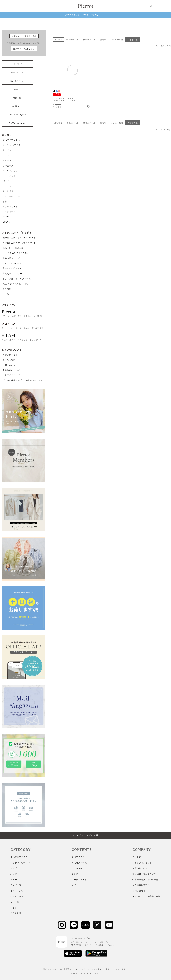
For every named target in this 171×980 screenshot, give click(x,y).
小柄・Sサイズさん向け (14, 248)
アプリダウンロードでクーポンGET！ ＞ (86, 15)
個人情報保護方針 (141, 885)
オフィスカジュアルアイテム (17, 279)
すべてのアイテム (11, 140)
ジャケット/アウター (13, 145)
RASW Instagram (17, 123)
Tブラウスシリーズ (12, 263)
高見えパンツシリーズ (13, 274)
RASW (6, 217)
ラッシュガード (10, 207)
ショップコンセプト (142, 863)
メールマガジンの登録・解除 (147, 896)
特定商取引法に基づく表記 (145, 880)
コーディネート (79, 880)
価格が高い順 (89, 40)
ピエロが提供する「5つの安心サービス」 (23, 380)
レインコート (9, 212)
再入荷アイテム (17, 81)
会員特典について (11, 370)
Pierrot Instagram (17, 115)
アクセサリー (9, 191)
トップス (7, 150)
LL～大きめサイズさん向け (16, 253)
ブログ (75, 874)
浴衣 (5, 202)
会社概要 (137, 857)
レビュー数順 (117, 40)
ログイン (16, 36)
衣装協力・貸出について (144, 874)
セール (17, 89)
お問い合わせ (9, 365)
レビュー (76, 885)
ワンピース (8, 166)
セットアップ (9, 176)
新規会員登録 (30, 36)
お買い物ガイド (10, 355)
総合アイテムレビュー (13, 375)
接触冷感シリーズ (11, 258)
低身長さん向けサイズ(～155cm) (19, 238)
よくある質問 (9, 360)
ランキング (17, 64)
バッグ (6, 181)
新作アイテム (17, 72)
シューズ (7, 186)
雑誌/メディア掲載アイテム (16, 284)
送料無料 (7, 289)
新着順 (103, 40)
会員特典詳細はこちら (24, 49)
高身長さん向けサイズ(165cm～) (19, 243)
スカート (7, 160)
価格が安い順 (72, 40)
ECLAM (6, 222)
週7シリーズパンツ (12, 268)
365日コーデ (17, 106)
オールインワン (10, 171)
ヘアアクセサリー (11, 196)
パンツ (6, 155)
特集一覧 (17, 98)
